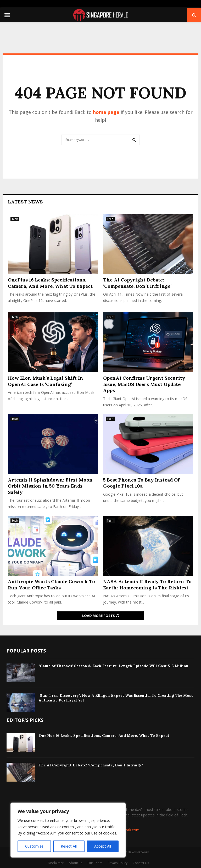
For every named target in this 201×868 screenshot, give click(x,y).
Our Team (95, 863)
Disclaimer (56, 863)
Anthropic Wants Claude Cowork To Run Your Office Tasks (51, 584)
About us (76, 863)
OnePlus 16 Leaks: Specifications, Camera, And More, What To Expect (50, 283)
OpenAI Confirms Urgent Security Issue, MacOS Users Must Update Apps (144, 384)
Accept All (103, 846)
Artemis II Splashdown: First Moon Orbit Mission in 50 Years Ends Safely (50, 486)
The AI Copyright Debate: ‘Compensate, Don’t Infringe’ (137, 283)
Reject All (69, 846)
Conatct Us (141, 863)
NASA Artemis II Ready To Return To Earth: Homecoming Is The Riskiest (147, 584)
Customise (34, 846)
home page (106, 112)
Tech (15, 219)
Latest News (25, 202)
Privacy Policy (118, 863)
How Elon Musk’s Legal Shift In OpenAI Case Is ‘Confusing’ (46, 381)
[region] (68, 830)
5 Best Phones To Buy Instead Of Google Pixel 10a (141, 483)
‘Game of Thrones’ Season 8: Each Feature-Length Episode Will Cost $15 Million (114, 666)
